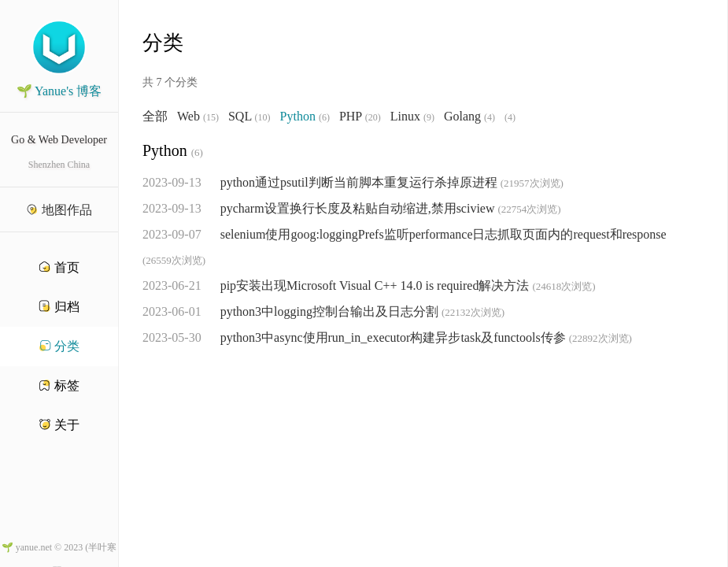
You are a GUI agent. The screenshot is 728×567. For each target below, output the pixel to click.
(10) (263, 117)
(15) (211, 117)
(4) (490, 117)
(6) (324, 117)
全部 (155, 117)
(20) (373, 117)
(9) (429, 117)
